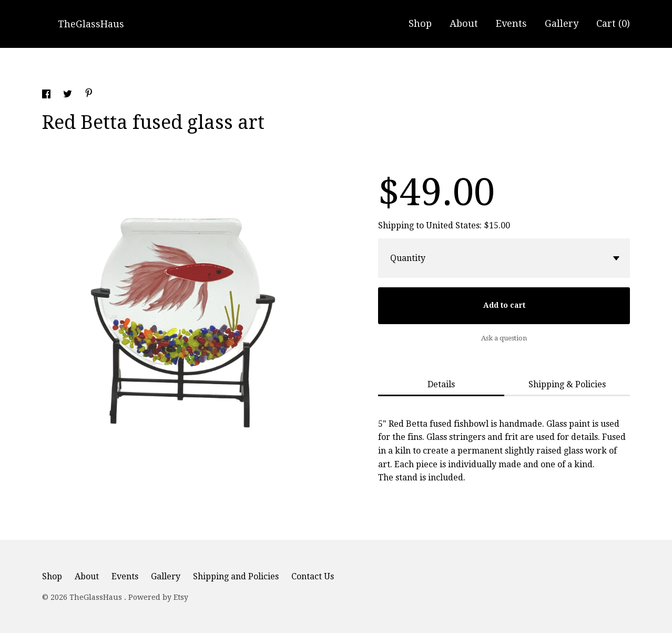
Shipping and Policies (236, 576)
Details (441, 384)
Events (511, 23)
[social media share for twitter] (69, 96)
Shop (420, 23)
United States (453, 225)
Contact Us (313, 576)
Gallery (562, 23)
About (464, 23)
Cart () (613, 23)
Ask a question (504, 338)
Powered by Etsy (158, 597)
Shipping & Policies (567, 384)
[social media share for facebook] (47, 96)
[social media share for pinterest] (89, 94)
